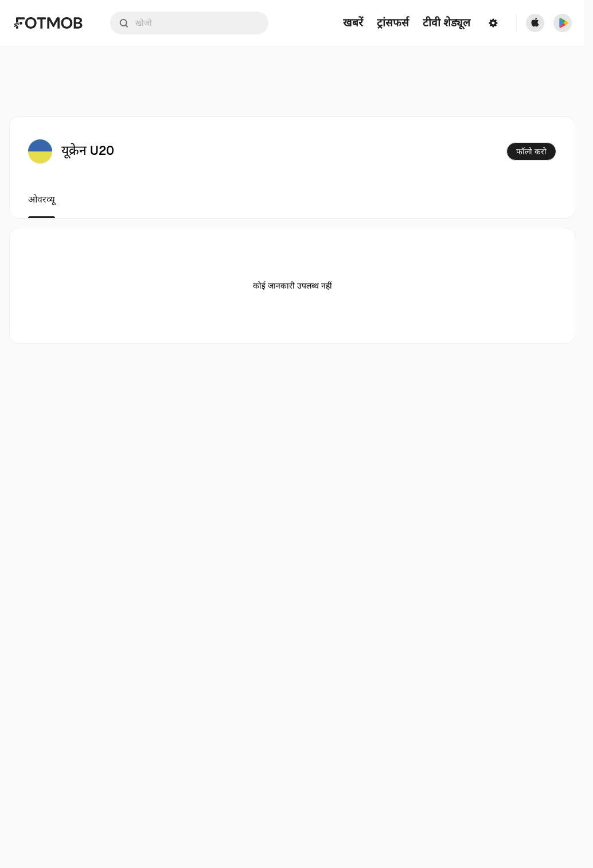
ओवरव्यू (42, 200)
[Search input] (189, 23)
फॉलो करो (531, 151)
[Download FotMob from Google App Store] (563, 23)
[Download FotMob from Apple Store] (535, 23)
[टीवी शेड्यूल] (446, 23)
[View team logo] (40, 151)
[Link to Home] (48, 23)
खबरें (353, 23)
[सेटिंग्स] (493, 23)
